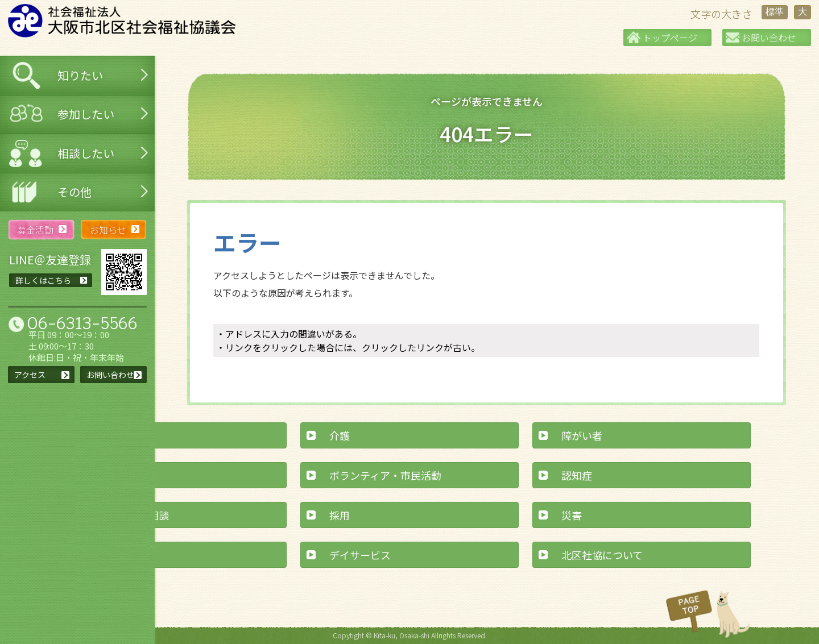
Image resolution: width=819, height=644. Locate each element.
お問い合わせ (769, 38)
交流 (107, 475)
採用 (340, 515)
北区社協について (602, 555)
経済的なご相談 (133, 515)
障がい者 (582, 435)
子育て (113, 435)
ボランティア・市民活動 (385, 475)
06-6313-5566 (82, 323)
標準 (775, 12)
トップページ (670, 38)
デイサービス (360, 555)
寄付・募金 (123, 555)
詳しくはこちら (43, 280)
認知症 (577, 475)
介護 (340, 435)
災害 (572, 515)
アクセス (30, 375)
